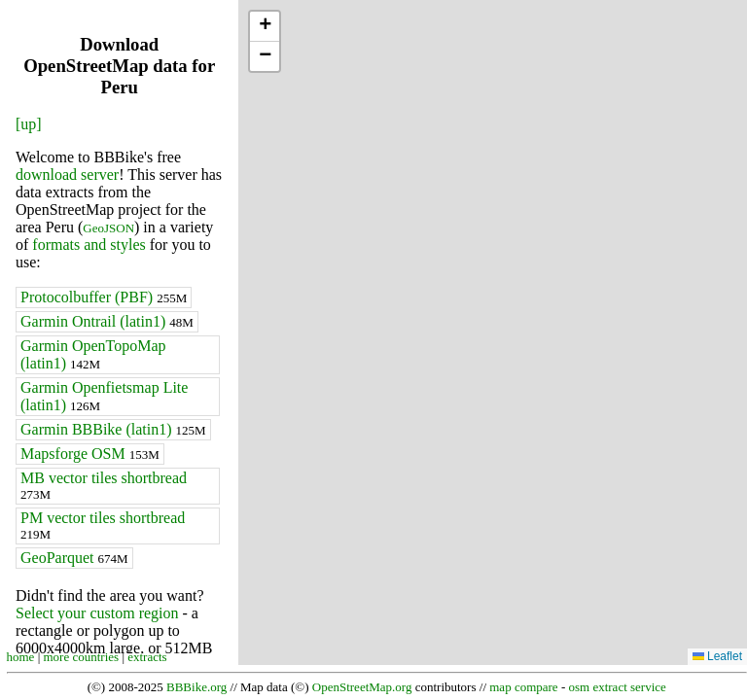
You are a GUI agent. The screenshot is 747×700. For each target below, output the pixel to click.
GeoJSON (108, 228)
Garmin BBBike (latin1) (113, 429)
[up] (29, 124)
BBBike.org (196, 687)
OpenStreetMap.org (362, 687)
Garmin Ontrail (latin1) (107, 321)
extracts (147, 657)
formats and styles (89, 245)
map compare (523, 687)
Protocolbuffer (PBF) (104, 297)
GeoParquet (74, 558)
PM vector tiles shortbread (103, 525)
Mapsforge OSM (90, 454)
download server (67, 175)
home (21, 657)
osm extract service (617, 687)
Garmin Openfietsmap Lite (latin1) (104, 396)
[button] (265, 27)
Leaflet (717, 656)
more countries (82, 657)
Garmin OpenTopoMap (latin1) (93, 354)
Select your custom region (97, 613)
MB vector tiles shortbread (104, 486)
